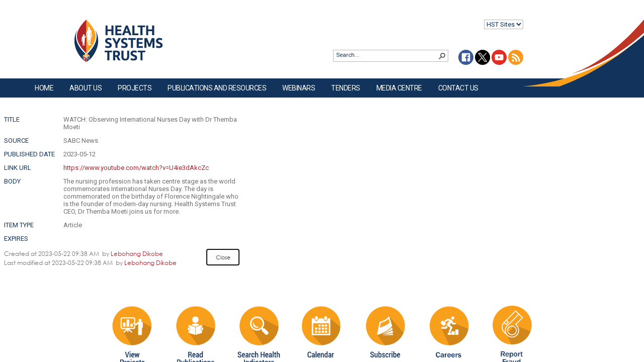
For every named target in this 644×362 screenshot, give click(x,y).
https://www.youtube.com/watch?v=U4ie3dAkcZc (136, 168)
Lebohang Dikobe (137, 253)
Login (8, 16)
